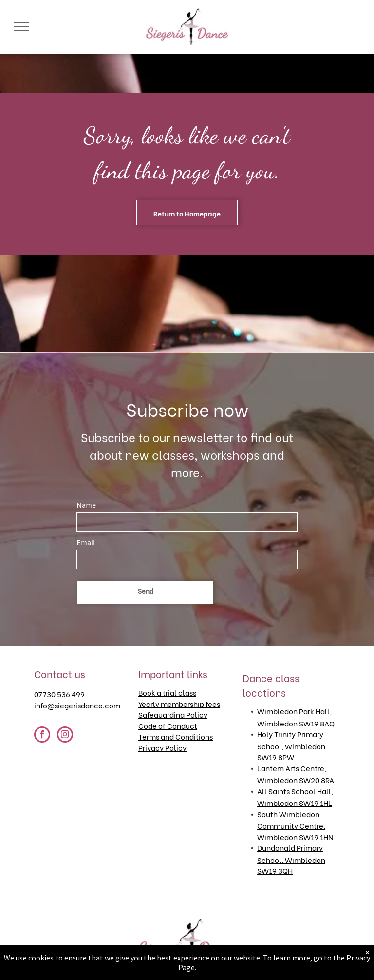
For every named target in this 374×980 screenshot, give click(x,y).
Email (86, 543)
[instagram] (65, 736)
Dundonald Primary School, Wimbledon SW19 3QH (291, 859)
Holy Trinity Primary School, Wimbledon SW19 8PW (291, 745)
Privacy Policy (162, 747)
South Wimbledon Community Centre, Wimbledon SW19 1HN (295, 825)
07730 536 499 (59, 694)
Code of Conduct (168, 725)
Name (86, 506)
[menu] (21, 27)
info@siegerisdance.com (77, 705)
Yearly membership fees (179, 704)
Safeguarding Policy (173, 714)
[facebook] (42, 736)
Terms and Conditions (176, 736)
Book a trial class (167, 692)
